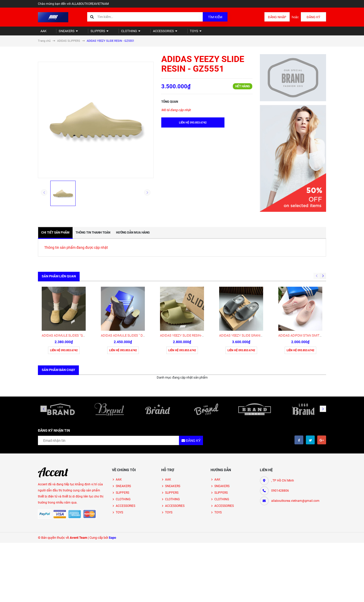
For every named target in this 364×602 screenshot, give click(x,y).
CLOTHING (118, 33)
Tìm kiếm (215, 17)
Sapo (112, 498)
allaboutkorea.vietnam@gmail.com (295, 461)
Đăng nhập (277, 17)
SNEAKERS (63, 33)
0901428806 (280, 451)
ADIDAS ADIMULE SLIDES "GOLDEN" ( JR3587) (75, 296)
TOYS (176, 33)
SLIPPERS (90, 33)
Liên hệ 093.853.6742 (64, 311)
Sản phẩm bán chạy (58, 330)
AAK (41, 33)
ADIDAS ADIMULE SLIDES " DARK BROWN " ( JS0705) (139, 296)
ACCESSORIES (149, 33)
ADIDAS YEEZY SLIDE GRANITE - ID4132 (248, 296)
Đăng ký (313, 17)
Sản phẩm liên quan (59, 281)
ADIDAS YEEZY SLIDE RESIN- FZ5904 (187, 296)
